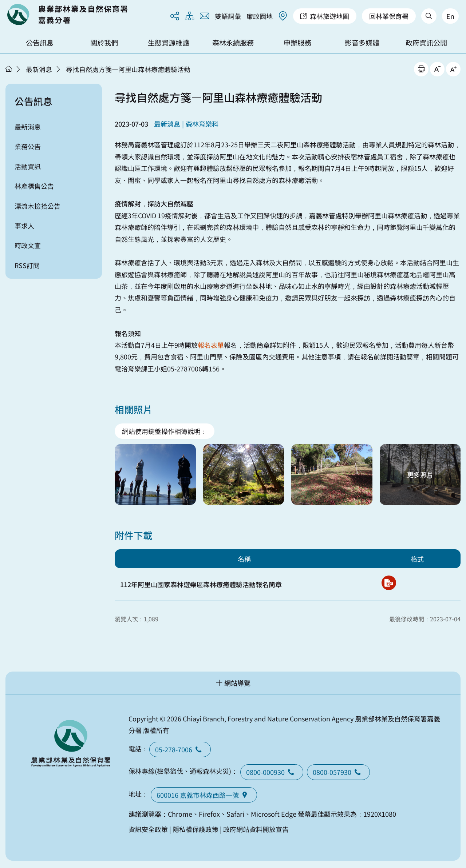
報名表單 (211, 345)
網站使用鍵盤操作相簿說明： (165, 431)
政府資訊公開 (426, 43)
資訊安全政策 (148, 829)
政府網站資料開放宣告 (256, 829)
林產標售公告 (34, 186)
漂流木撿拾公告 (37, 206)
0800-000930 (272, 772)
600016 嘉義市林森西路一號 (204, 795)
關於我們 (104, 43)
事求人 (24, 226)
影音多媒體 (362, 43)
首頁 (9, 69)
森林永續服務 (233, 43)
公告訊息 (40, 43)
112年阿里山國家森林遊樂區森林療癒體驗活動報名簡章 (201, 584)
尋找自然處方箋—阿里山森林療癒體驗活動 (128, 69)
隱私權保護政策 (196, 829)
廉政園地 (260, 16)
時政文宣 (28, 245)
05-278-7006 (180, 749)
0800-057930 (338, 772)
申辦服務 (297, 43)
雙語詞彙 (228, 16)
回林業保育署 (389, 16)
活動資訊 (28, 166)
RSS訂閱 (27, 265)
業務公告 (28, 146)
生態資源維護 (169, 43)
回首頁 (67, 15)
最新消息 (39, 69)
